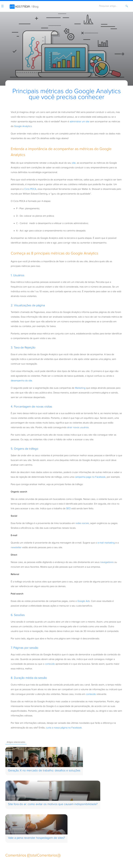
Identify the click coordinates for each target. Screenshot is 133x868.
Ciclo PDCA (30, 189)
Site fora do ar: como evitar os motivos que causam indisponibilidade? (53, 804)
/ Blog (35, 7)
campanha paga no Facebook (90, 477)
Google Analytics (23, 126)
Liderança (12, 763)
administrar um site (79, 122)
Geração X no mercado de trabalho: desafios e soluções (44, 770)
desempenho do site (21, 381)
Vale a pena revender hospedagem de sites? (36, 838)
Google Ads (84, 601)
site (74, 163)
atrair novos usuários (78, 427)
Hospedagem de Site (16, 797)
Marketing (80, 388)
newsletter (16, 547)
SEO (68, 508)
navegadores (107, 562)
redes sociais (82, 523)
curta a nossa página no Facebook (64, 728)
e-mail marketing (106, 543)
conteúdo (50, 664)
